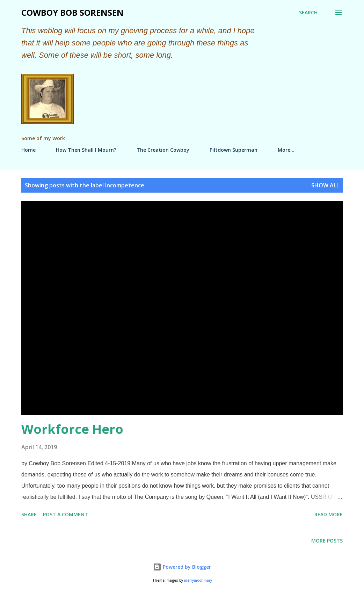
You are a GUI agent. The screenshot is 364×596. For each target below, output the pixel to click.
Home (28, 150)
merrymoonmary (198, 580)
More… (286, 150)
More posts (327, 541)
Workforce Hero (72, 429)
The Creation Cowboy (163, 150)
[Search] (308, 13)
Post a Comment (65, 514)
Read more (329, 514)
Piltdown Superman (234, 150)
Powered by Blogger (182, 567)
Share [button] (29, 514)
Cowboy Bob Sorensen (72, 12)
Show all (325, 185)
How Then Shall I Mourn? (86, 150)
